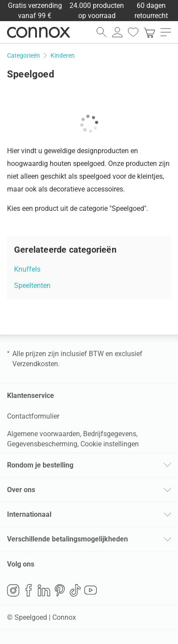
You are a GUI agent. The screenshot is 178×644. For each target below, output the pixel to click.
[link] (149, 32)
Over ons (21, 490)
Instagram (13, 590)
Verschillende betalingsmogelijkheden (67, 539)
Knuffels (27, 269)
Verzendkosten (35, 364)
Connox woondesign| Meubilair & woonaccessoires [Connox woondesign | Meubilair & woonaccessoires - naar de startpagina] (39, 32)
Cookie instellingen (110, 444)
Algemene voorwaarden (44, 434)
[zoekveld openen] (102, 32)
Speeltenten (32, 285)
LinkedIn (44, 590)
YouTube (91, 590)
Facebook (29, 590)
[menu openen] (166, 32)
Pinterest (60, 590)
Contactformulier (33, 416)
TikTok (75, 590)
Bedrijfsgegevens (110, 434)
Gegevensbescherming (42, 444)
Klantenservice (31, 396)
